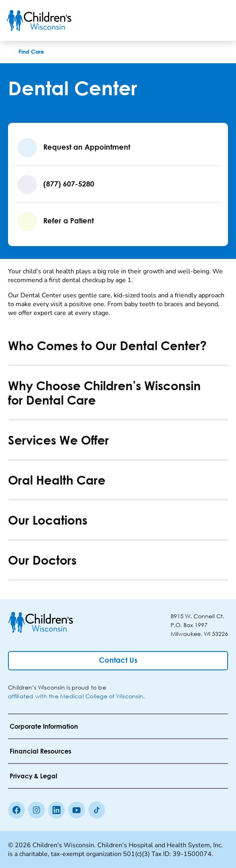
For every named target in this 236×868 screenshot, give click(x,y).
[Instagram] (36, 810)
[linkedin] (56, 810)
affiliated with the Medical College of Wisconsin (76, 696)
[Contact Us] (118, 661)
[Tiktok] (97, 810)
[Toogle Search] (199, 20)
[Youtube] (77, 810)
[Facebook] (16, 810)
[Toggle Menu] (220, 20)
